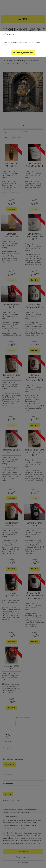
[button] (23, 53)
